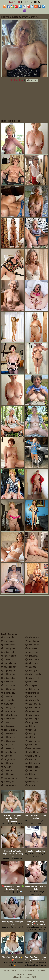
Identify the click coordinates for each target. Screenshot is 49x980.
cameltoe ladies (10, 711)
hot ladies (31, 648)
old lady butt (8, 708)
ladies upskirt (33, 778)
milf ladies (31, 682)
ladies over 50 (33, 708)
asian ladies (8, 645)
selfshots (31, 737)
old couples (8, 734)
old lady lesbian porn (36, 671)
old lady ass (8, 648)
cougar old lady (10, 730)
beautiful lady (9, 667)
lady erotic (7, 756)
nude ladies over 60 (36, 711)
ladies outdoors (34, 697)
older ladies (32, 693)
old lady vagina (34, 782)
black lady (7, 682)
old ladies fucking (11, 774)
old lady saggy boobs (37, 734)
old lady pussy (33, 726)
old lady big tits (10, 674)
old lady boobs (9, 693)
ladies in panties (34, 715)
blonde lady (8, 685)
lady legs (31, 667)
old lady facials (9, 763)
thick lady (31, 771)
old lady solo (33, 763)
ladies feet (7, 771)
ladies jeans (32, 660)
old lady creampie (11, 737)
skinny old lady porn (36, 756)
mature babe (8, 656)
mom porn (31, 685)
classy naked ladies (12, 719)
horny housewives (35, 652)
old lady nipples (34, 689)
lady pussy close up (12, 726)
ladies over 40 (33, 704)
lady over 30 (33, 700)
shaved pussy (33, 748)
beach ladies (8, 663)
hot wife (30, 785)
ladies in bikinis (10, 678)
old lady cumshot (11, 741)
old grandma (8, 785)
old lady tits (32, 774)
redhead (31, 730)
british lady (8, 697)
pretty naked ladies (36, 722)
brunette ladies (9, 700)
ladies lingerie (33, 674)
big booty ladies (10, 671)
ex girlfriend (8, 759)
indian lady (32, 656)
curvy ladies (8, 745)
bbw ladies (8, 660)
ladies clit (7, 722)
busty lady (7, 704)
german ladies (9, 778)
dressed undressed (12, 748)
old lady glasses (10, 782)
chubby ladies (9, 715)
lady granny (32, 637)
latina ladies (32, 663)
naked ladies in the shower (37, 752)
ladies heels (32, 645)
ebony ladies (8, 752)
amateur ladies (9, 637)
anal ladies (8, 641)
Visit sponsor (32, 80)
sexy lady (31, 745)
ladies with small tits (36, 759)
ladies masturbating (36, 678)
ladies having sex (35, 741)
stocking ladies (34, 767)
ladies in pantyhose (36, 719)
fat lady (6, 767)
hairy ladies (32, 641)
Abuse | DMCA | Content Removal (18, 971)
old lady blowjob (10, 689)
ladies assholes (10, 652)
